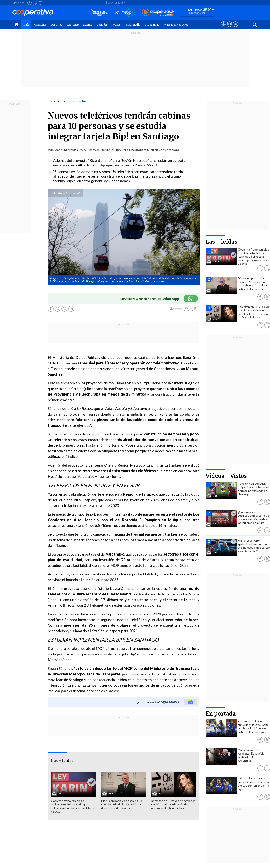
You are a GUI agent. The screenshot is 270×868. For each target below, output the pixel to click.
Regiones (73, 25)
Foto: (54, 193)
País (26, 25)
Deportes (56, 25)
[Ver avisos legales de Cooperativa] (224, 28)
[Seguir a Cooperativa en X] (35, 3)
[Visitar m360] (229, 28)
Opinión (102, 25)
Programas (152, 25)
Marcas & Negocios (176, 25)
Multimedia (133, 25)
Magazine (40, 25)
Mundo (88, 25)
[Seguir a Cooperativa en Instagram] (40, 3)
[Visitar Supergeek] (235, 28)
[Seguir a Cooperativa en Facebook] (29, 3)
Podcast (116, 25)
